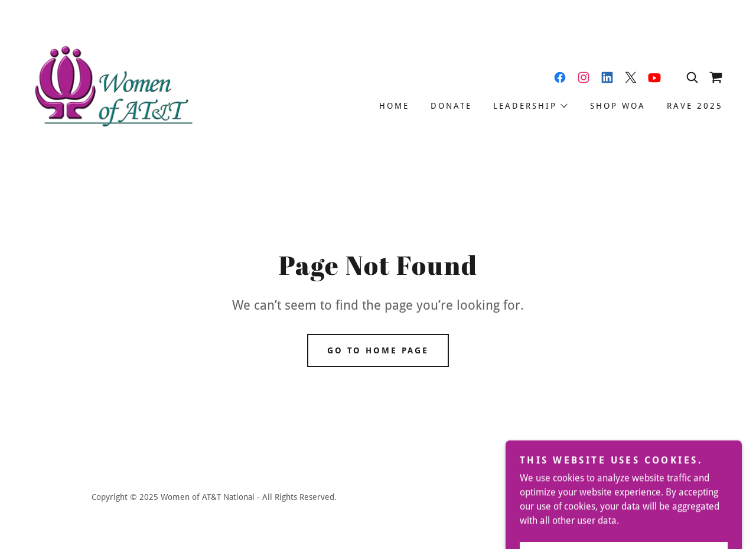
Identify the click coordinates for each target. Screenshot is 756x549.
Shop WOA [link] (618, 106)
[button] (530, 106)
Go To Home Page (378, 350)
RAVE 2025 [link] (695, 106)
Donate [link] (451, 106)
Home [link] (394, 106)
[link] (112, 88)
